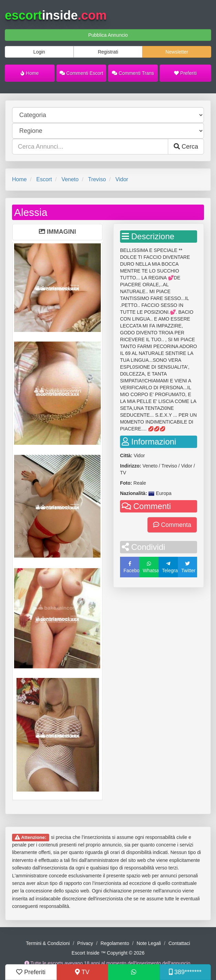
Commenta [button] (172, 525)
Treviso (97, 179)
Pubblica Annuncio (108, 35)
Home (30, 73)
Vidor (122, 179)
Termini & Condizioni (48, 943)
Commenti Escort (81, 73)
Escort (44, 179)
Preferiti (185, 73)
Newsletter (177, 52)
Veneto (70, 179)
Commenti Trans (133, 73)
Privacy (85, 943)
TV (82, 972)
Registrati (108, 52)
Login (39, 52)
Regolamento (115, 943)
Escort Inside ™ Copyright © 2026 (108, 953)
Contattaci (179, 943)
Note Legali (149, 943)
